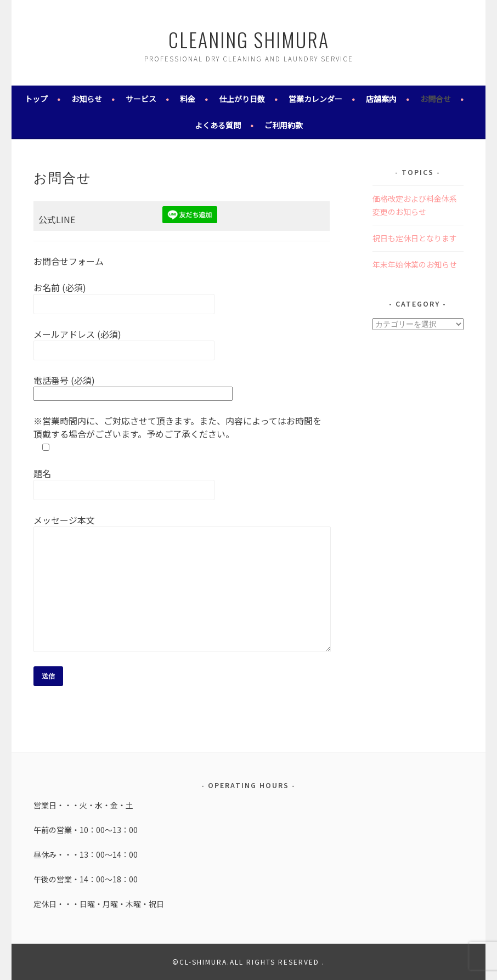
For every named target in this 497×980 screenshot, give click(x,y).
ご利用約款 (284, 125)
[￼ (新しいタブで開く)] (190, 219)
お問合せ (436, 99)
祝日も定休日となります (415, 238)
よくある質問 (218, 125)
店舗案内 (381, 99)
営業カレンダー (315, 99)
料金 (188, 99)
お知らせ (87, 99)
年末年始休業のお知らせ (415, 264)
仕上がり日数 (242, 99)
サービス (141, 99)
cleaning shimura (249, 39)
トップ (36, 99)
